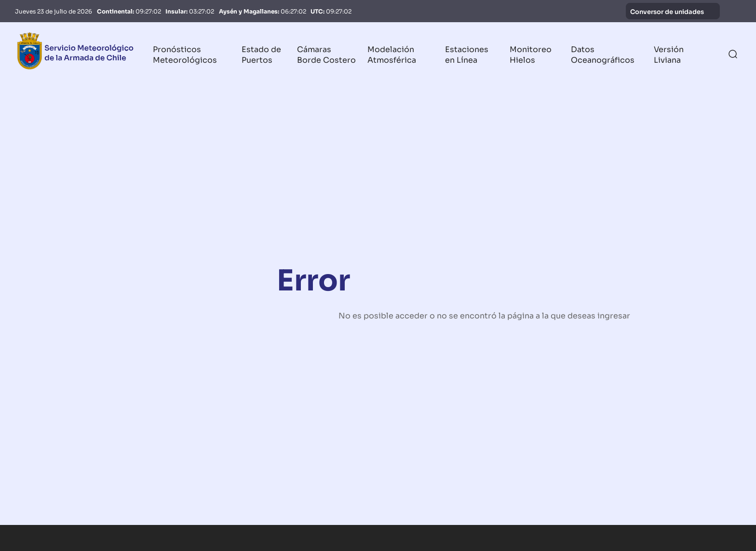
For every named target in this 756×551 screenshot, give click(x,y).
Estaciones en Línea (467, 54)
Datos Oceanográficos (603, 54)
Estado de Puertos (261, 54)
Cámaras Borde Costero (326, 54)
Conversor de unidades (673, 11)
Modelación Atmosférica (392, 54)
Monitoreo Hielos (531, 54)
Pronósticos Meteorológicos (185, 54)
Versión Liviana (669, 54)
